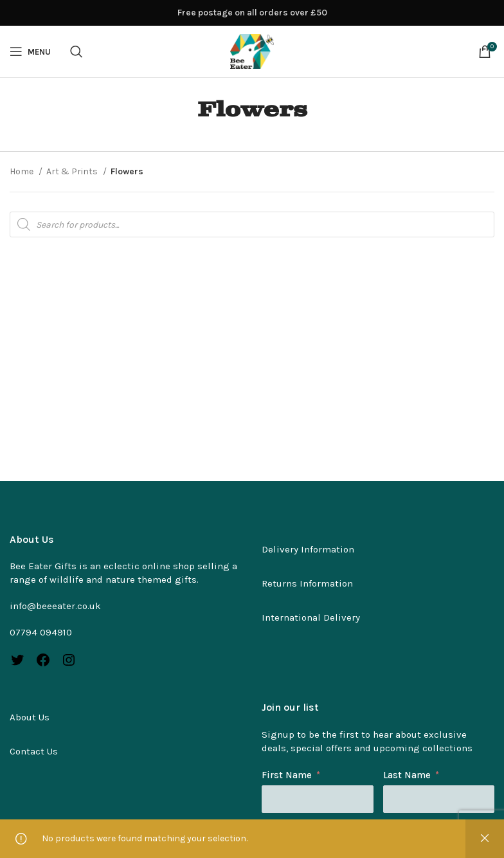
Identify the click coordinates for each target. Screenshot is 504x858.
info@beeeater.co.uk (55, 606)
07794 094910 (41, 632)
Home (22, 171)
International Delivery (311, 617)
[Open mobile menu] (30, 51)
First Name (287, 775)
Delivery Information (308, 549)
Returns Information (307, 583)
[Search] (76, 51)
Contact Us (34, 751)
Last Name (407, 775)
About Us (30, 717)
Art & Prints (73, 171)
